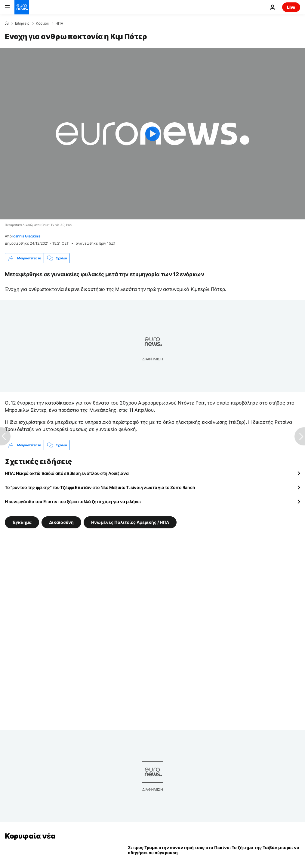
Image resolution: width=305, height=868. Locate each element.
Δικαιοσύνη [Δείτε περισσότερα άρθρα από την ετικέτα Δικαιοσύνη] (61, 522)
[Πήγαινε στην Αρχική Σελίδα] (22, 7)
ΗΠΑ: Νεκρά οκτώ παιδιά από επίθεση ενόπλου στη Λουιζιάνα (67, 473)
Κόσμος (42, 23)
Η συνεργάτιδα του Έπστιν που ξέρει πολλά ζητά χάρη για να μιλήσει (73, 501)
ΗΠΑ (59, 23)
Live (291, 7)
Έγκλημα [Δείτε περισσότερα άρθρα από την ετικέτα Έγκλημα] (22, 522)
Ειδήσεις (22, 23)
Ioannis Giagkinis (26, 236)
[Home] (7, 23)
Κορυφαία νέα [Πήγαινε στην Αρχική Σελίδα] (30, 836)
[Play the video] (152, 134)
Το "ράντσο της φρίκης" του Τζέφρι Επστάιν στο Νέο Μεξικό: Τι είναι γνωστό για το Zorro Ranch (100, 487)
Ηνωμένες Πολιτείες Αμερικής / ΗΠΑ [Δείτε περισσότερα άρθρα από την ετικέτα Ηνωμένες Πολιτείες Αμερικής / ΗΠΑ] (130, 522)
